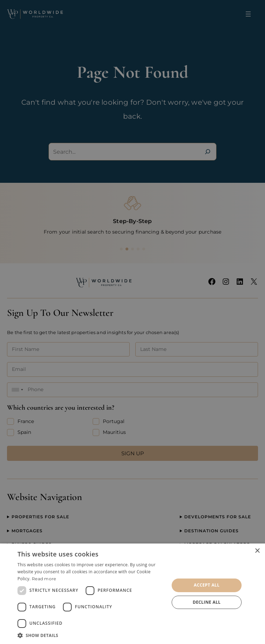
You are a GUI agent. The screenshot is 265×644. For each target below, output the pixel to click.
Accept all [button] (207, 585)
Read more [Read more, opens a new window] (44, 579)
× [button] (257, 551)
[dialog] (132, 594)
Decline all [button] (207, 602)
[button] (91, 635)
